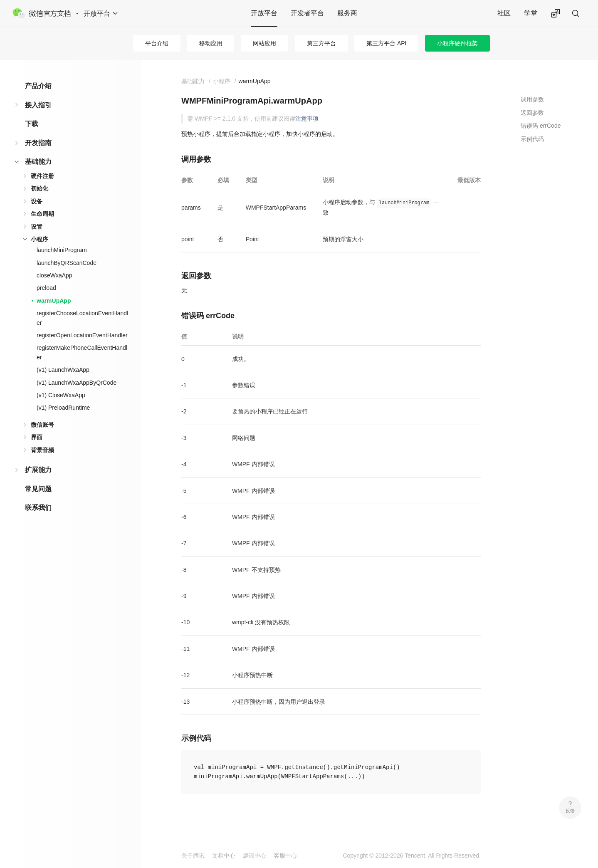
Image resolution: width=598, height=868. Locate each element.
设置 (37, 227)
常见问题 (38, 489)
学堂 (531, 13)
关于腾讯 (193, 856)
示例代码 (532, 139)
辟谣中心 (255, 856)
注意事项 (307, 119)
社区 (504, 13)
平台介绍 (157, 43)
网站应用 (264, 43)
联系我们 (38, 508)
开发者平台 (307, 13)
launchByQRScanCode (67, 263)
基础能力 (38, 162)
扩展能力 (38, 470)
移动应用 (211, 43)
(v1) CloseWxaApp (61, 395)
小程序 (40, 239)
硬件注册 (42, 176)
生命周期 (42, 214)
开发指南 (38, 143)
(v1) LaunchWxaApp (63, 370)
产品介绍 (38, 86)
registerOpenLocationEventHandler (82, 335)
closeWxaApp (54, 275)
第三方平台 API (386, 43)
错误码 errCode (541, 126)
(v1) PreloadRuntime (63, 408)
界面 (37, 437)
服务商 (347, 13)
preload (46, 288)
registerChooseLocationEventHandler (82, 318)
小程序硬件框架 (457, 43)
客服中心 (285, 856)
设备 (37, 201)
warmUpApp (54, 301)
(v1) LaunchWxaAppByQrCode (77, 383)
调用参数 (532, 99)
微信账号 (42, 425)
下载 (32, 124)
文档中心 (224, 856)
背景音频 (42, 450)
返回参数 (532, 113)
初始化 (40, 188)
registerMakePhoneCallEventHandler (82, 352)
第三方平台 (321, 43)
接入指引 (38, 105)
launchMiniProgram (62, 250)
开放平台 (264, 13)
